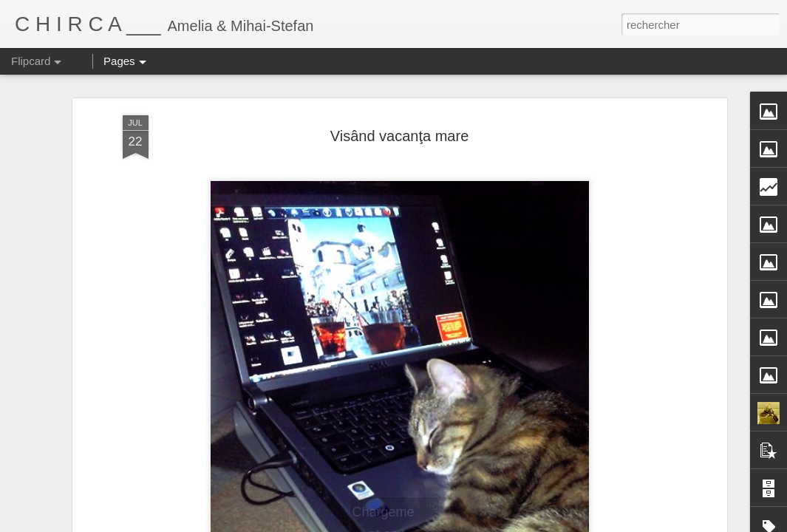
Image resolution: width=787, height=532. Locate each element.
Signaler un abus (547, 524)
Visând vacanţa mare (400, 100)
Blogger (498, 524)
